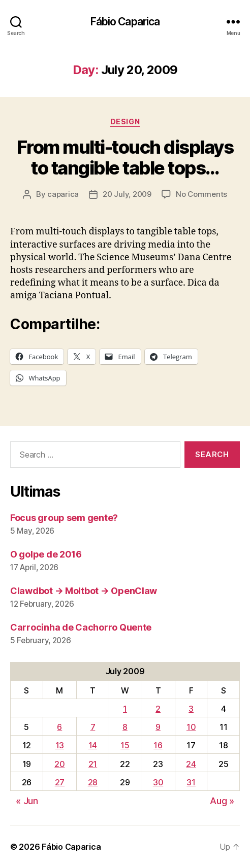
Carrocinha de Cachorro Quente (81, 627)
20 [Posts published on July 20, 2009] (59, 764)
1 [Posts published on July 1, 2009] (125, 709)
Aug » (222, 801)
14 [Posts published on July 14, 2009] (93, 745)
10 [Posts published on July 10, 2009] (191, 727)
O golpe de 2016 (46, 554)
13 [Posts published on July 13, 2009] (60, 745)
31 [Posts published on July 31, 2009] (191, 782)
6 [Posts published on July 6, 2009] (59, 727)
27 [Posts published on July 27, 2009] (60, 782)
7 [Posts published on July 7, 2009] (93, 727)
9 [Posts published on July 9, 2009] (158, 727)
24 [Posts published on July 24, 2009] (191, 764)
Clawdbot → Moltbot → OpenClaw (84, 591)
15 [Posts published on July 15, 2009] (125, 745)
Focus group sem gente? (64, 518)
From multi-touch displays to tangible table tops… (125, 158)
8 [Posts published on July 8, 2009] (125, 727)
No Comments (201, 194)
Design (125, 121)
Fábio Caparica (125, 22)
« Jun (27, 801)
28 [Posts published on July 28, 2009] (93, 782)
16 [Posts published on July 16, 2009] (158, 745)
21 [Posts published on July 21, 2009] (93, 764)
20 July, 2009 (127, 194)
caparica (63, 194)
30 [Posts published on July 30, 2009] (158, 782)
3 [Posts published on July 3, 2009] (191, 709)
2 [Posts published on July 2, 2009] (158, 709)
